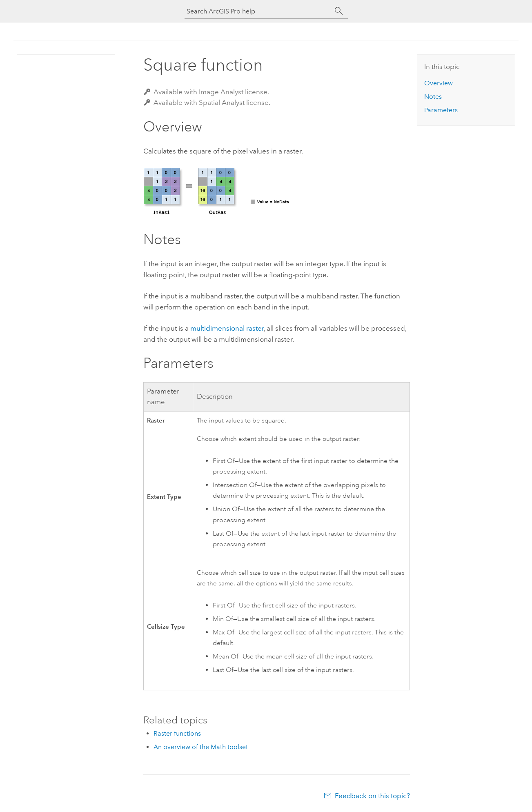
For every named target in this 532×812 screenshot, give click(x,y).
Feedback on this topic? (372, 796)
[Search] (339, 11)
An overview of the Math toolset (201, 747)
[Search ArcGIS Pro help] (258, 11)
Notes (433, 97)
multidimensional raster (227, 328)
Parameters (441, 110)
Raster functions (177, 733)
